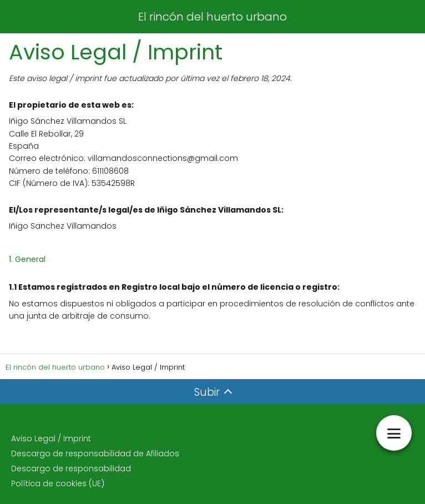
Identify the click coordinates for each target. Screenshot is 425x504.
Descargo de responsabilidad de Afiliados (95, 453)
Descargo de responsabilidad (71, 468)
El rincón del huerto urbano (213, 17)
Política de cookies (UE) (58, 483)
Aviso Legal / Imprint (51, 439)
